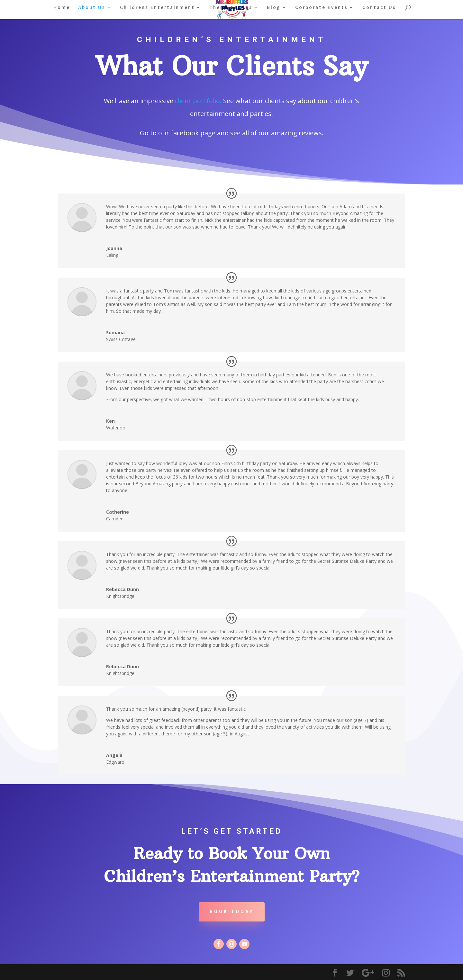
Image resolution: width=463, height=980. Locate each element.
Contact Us (379, 8)
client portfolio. (198, 101)
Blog (274, 8)
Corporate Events (322, 8)
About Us (92, 8)
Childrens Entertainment (157, 8)
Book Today (232, 912)
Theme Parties (231, 8)
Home (62, 8)
